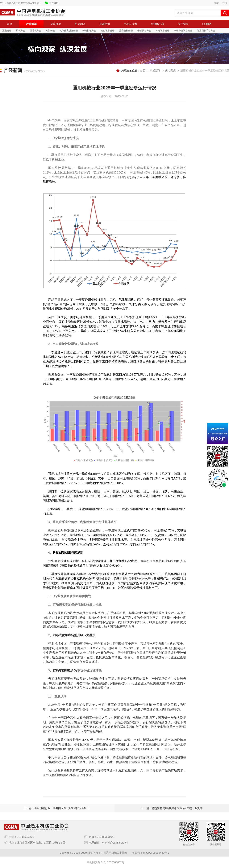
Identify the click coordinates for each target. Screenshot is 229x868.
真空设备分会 (108, 31)
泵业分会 (7, 31)
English (207, 24)
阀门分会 (50, 31)
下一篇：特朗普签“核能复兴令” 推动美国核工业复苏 (172, 808)
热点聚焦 (170, 71)
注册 (225, 3)
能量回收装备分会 (206, 31)
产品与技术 (130, 24)
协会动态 (80, 24)
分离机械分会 (89, 31)
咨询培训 (105, 24)
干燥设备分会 (144, 31)
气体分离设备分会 (69, 31)
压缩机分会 (35, 31)
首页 (10, 24)
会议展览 (56, 24)
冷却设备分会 (163, 31)
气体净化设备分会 (183, 31)
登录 (216, 3)
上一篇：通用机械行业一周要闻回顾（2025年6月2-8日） (57, 808)
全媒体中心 (157, 24)
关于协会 (183, 24)
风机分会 (21, 31)
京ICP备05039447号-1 (156, 853)
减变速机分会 (126, 31)
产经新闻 (31, 24)
